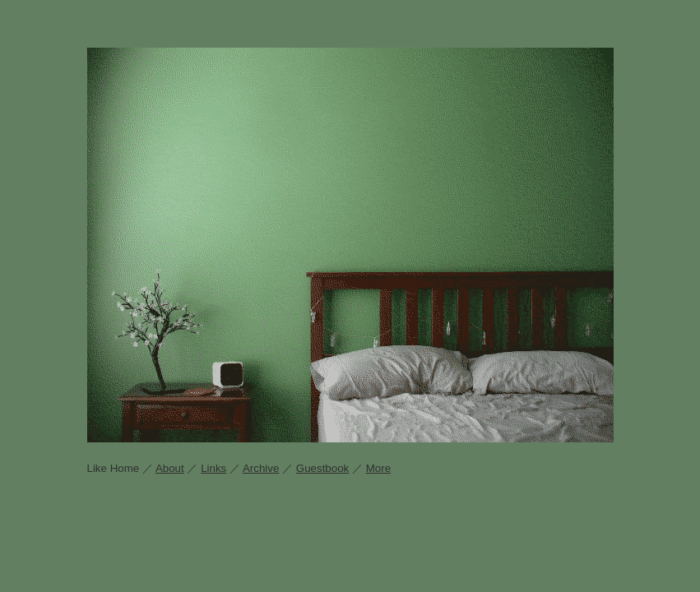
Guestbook (322, 468)
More (378, 468)
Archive (261, 468)
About (170, 468)
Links (213, 468)
